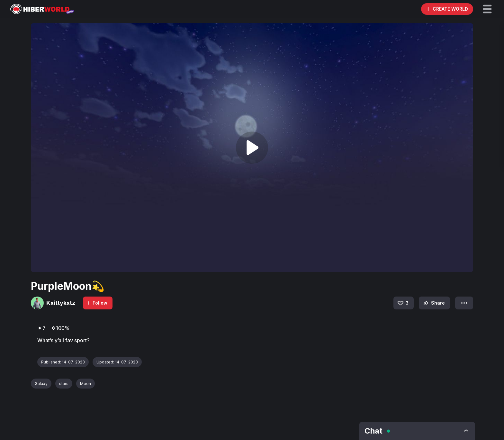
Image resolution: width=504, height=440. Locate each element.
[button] (487, 9)
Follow (97, 303)
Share (433, 303)
